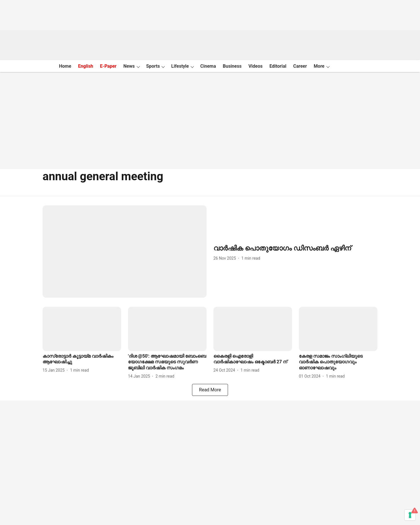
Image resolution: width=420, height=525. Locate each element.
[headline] (295, 248)
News (129, 66)
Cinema (208, 66)
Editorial (278, 66)
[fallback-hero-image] (125, 252)
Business (232, 66)
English (86, 66)
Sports (153, 66)
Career (300, 66)
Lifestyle (180, 66)
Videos (255, 66)
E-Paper (108, 66)
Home (65, 66)
